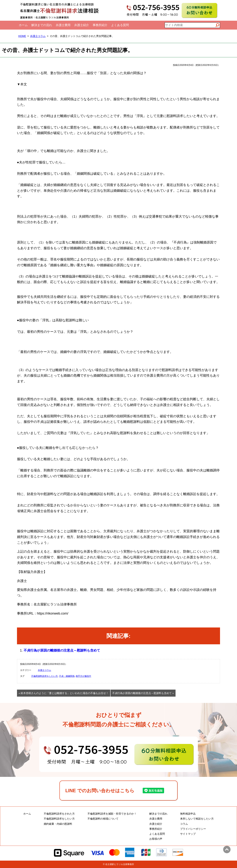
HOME (22, 36)
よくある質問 (120, 25)
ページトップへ (227, 850)
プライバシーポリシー (193, 829)
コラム (184, 824)
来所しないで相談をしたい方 (197, 819)
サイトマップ (188, 834)
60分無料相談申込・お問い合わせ (118, 754)
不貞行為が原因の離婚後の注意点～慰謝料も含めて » (143, 693)
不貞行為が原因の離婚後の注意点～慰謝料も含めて (62, 650)
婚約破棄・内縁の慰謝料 (58, 824)
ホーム (23, 25)
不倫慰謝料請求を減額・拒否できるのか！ (112, 814)
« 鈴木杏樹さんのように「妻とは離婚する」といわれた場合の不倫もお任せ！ (64, 693)
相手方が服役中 (83, 676)
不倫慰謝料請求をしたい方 (44, 676)
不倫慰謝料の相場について (103, 819)
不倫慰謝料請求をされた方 (59, 814)
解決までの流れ (42, 25)
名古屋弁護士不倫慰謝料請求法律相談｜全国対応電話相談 (59, 10)
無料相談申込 (188, 814)
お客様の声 (156, 839)
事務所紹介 (100, 25)
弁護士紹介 (82, 25)
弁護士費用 (63, 25)
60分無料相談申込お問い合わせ (199, 10)
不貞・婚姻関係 (67, 676)
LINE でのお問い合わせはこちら (100, 791)
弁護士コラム (38, 36)
